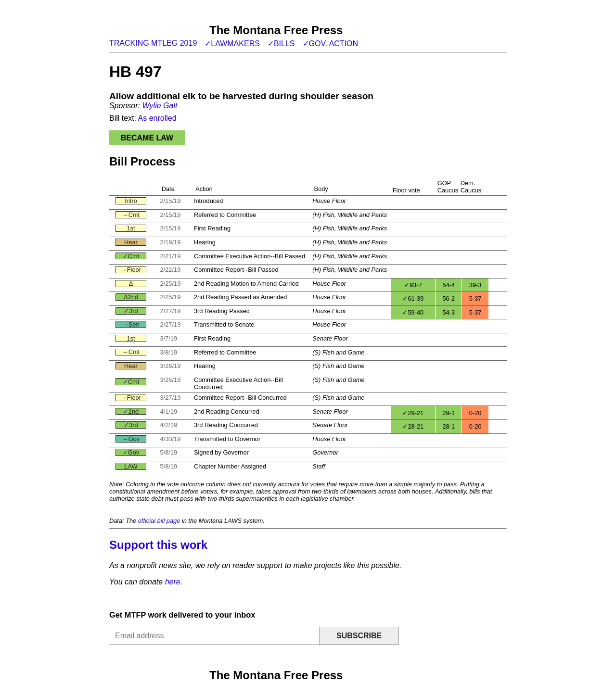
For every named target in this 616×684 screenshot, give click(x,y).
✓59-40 (413, 312)
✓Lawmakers (232, 44)
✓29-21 (413, 413)
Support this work (158, 545)
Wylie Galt (160, 106)
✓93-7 (413, 285)
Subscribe (359, 636)
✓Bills (281, 44)
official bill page (159, 521)
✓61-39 (413, 298)
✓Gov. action (331, 44)
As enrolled (157, 118)
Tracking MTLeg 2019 (153, 43)
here (173, 582)
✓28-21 (413, 426)
